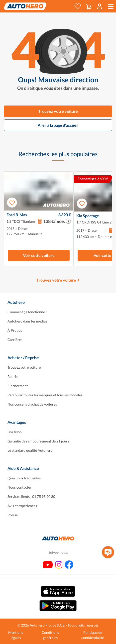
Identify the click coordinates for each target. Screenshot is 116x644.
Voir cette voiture (39, 255)
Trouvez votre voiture (58, 111)
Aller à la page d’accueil (58, 125)
